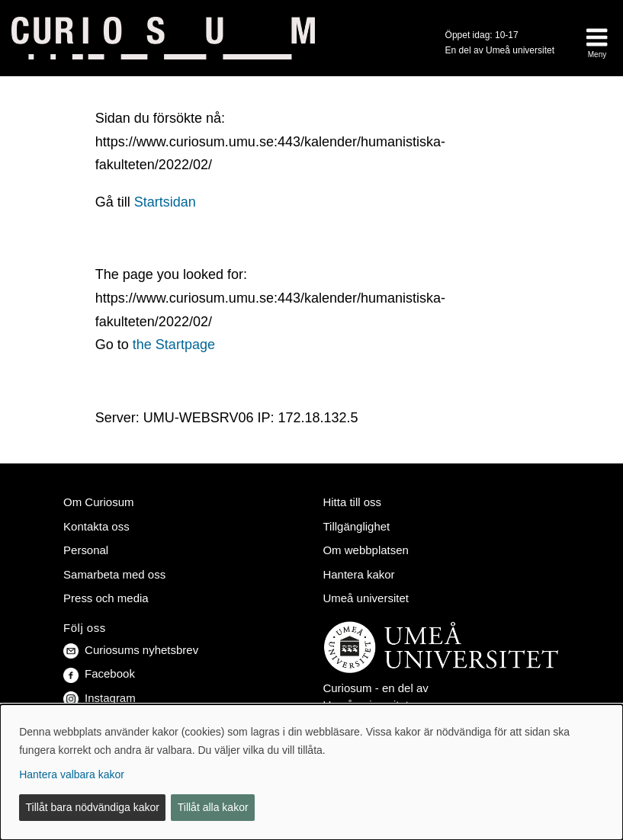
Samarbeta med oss (114, 574)
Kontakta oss (96, 526)
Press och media (106, 598)
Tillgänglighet (356, 526)
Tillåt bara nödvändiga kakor (93, 807)
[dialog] (311, 772)
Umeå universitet (365, 598)
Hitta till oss (352, 502)
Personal (86, 550)
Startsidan (165, 202)
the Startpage (174, 345)
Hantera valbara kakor (72, 774)
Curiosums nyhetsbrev (131, 650)
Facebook (99, 673)
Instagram (100, 698)
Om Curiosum (98, 502)
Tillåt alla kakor (213, 807)
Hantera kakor (358, 574)
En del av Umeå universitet (500, 50)
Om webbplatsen (365, 550)
